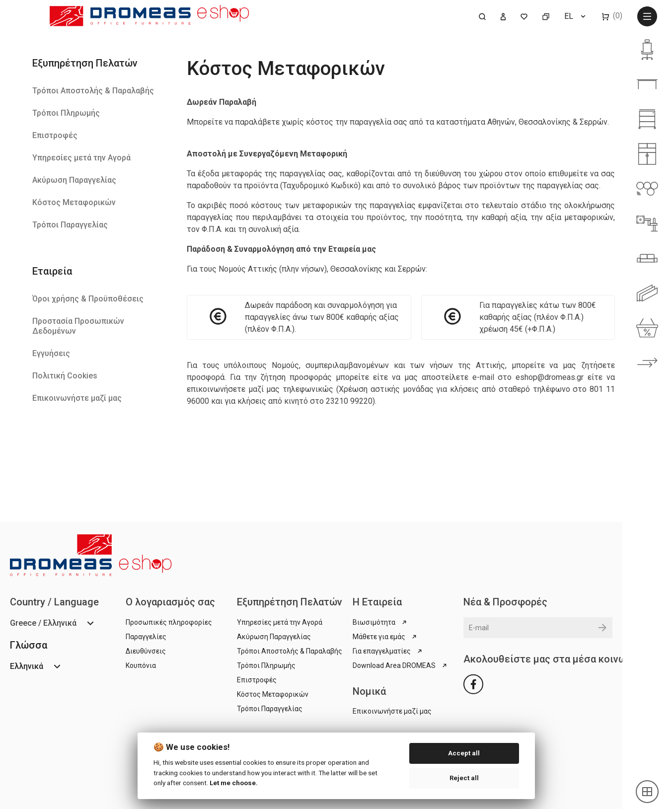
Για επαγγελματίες (388, 651)
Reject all (464, 778)
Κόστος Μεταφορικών (74, 202)
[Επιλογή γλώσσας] (576, 16)
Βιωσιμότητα (380, 622)
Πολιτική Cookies (65, 376)
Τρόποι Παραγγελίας (70, 225)
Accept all (464, 753)
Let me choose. (234, 783)
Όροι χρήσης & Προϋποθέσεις (88, 299)
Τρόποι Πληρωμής (66, 113)
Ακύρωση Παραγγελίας (74, 180)
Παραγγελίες (146, 637)
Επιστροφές (55, 135)
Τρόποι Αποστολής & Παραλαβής (93, 91)
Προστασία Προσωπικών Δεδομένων (78, 326)
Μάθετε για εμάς (385, 637)
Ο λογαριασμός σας (170, 602)
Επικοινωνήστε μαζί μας (77, 398)
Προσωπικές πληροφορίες (169, 622)
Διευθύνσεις (146, 651)
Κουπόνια (141, 665)
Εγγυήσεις (51, 353)
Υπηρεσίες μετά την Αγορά (81, 158)
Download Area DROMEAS (401, 665)
